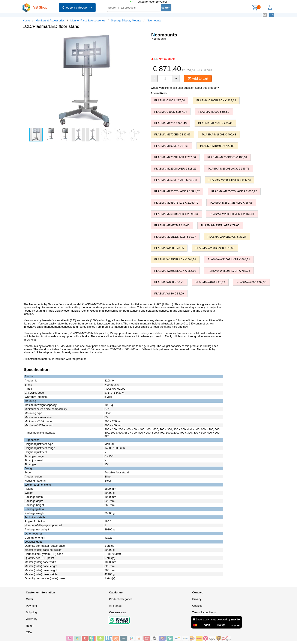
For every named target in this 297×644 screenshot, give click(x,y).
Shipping (31, 612)
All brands (115, 606)
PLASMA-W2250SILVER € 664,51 (229, 259)
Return (30, 626)
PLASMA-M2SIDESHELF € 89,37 (175, 237)
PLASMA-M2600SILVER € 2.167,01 (232, 214)
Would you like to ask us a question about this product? (185, 88)
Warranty (31, 619)
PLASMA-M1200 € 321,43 (170, 123)
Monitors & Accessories (50, 20)
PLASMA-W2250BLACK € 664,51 (175, 259)
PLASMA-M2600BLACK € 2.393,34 (176, 214)
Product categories (121, 599)
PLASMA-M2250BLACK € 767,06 (175, 157)
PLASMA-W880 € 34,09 (169, 293)
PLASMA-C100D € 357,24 (171, 112)
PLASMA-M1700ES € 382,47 (172, 134)
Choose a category (77, 8)
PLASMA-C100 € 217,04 (169, 100)
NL (265, 15)
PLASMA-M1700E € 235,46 (215, 123)
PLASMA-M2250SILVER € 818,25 (175, 169)
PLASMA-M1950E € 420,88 (217, 146)
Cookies (197, 606)
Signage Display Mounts (126, 20)
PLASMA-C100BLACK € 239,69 (216, 100)
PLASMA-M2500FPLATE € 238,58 (176, 180)
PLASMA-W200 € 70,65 (169, 248)
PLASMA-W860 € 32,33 (251, 282)
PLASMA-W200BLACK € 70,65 (215, 248)
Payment (31, 606)
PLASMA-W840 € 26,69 (210, 282)
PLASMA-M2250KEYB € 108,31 (227, 157)
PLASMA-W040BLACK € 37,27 (227, 237)
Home (26, 20)
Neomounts (154, 20)
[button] (145, 37)
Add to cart (198, 79)
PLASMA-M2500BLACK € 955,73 (229, 169)
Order (29, 599)
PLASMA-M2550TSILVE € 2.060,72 (176, 203)
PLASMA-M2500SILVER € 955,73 (229, 180)
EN (272, 15)
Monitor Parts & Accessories (88, 20)
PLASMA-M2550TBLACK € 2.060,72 (234, 191)
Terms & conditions (204, 612)
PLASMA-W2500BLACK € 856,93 (175, 271)
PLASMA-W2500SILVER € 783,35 (229, 271)
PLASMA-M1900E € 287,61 (171, 146)
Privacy (197, 599)
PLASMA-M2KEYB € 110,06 (172, 225)
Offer (29, 632)
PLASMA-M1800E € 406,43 (219, 134)
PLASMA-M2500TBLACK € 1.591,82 (177, 191)
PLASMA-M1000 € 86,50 (214, 112)
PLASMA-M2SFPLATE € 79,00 (220, 225)
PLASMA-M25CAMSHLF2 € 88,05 (231, 203)
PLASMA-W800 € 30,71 (169, 282)
